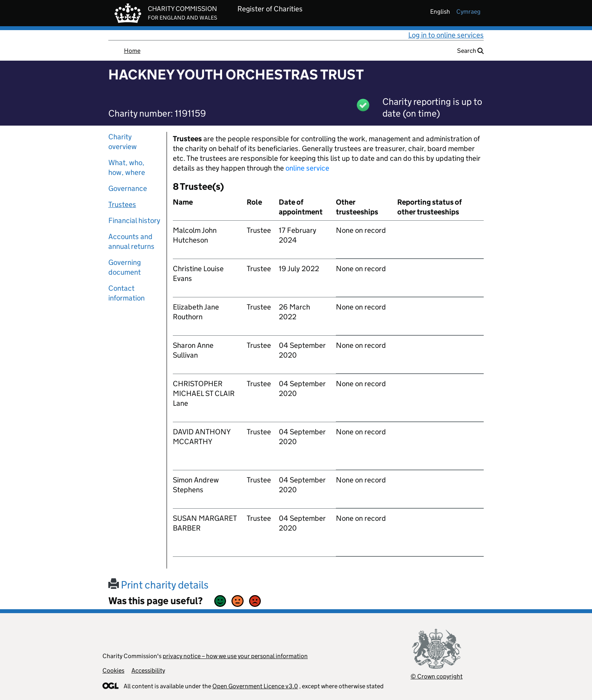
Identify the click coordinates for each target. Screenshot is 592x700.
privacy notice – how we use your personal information (235, 656)
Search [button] (470, 51)
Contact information (126, 293)
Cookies (113, 670)
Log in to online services (446, 35)
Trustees (122, 204)
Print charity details (158, 585)
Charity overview (123, 142)
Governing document (125, 267)
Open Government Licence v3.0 (255, 686)
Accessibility (148, 670)
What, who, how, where (127, 167)
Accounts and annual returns (131, 241)
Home (132, 51)
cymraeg (468, 12)
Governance (128, 188)
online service (307, 168)
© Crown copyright (437, 676)
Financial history (134, 220)
